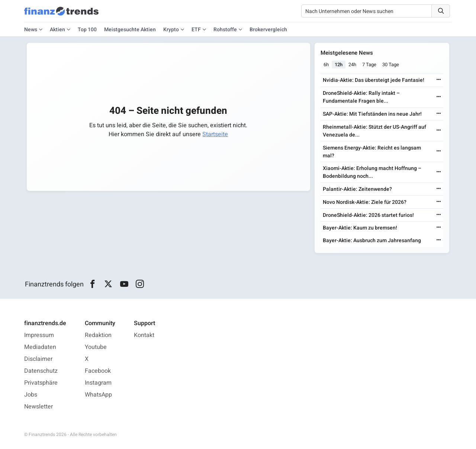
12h (339, 65)
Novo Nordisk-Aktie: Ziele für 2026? (365, 202)
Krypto (171, 30)
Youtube (96, 347)
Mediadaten (40, 347)
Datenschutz (41, 371)
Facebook (98, 371)
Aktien (57, 30)
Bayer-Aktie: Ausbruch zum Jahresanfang (372, 240)
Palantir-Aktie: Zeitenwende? (357, 189)
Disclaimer (38, 359)
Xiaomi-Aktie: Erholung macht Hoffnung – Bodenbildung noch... (372, 172)
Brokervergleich (268, 30)
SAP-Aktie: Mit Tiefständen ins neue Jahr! (372, 114)
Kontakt (144, 335)
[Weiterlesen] (439, 80)
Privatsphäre (41, 383)
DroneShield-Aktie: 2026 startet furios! (368, 215)
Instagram (98, 383)
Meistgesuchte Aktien (130, 30)
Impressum (39, 335)
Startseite (215, 134)
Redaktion (98, 335)
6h (326, 65)
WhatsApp (98, 395)
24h (352, 65)
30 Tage (391, 65)
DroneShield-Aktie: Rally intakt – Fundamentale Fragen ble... (361, 97)
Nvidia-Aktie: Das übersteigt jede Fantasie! (374, 80)
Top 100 (87, 30)
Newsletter (38, 407)
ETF (196, 30)
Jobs (31, 395)
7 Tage (369, 65)
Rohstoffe (225, 30)
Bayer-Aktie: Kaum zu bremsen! (360, 228)
